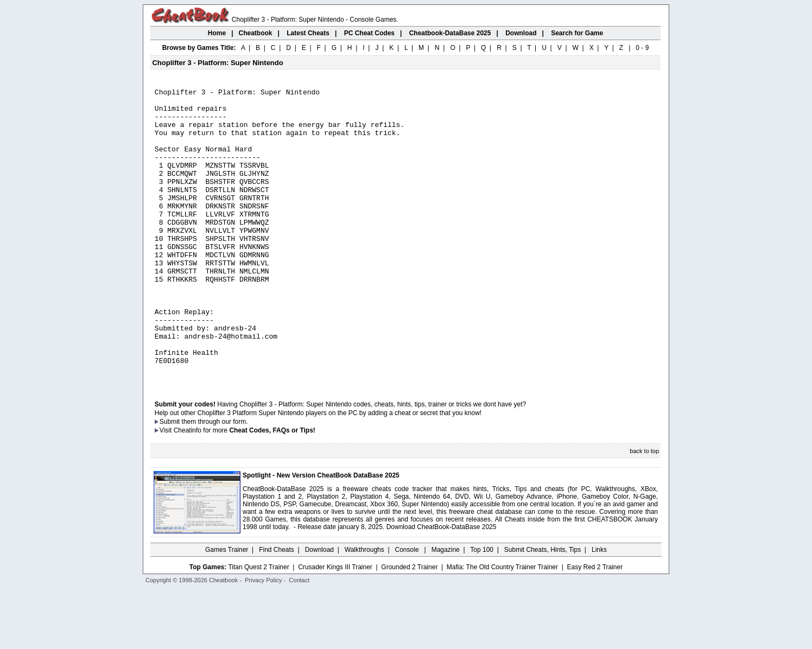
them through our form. (215, 480)
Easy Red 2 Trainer (595, 626)
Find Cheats (277, 608)
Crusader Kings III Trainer (335, 626)
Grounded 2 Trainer (409, 626)
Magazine (446, 608)
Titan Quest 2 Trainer (258, 626)
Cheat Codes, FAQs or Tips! (272, 489)
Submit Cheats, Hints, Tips (543, 608)
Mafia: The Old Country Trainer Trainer (502, 626)
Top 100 (482, 608)
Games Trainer (227, 608)
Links (599, 608)
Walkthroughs (364, 608)
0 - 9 (642, 48)
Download (319, 608)
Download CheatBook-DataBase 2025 (442, 586)
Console (408, 608)
